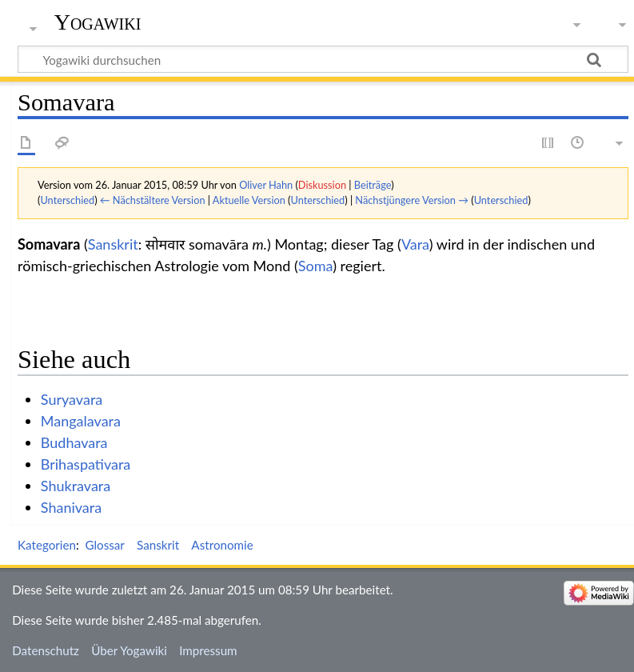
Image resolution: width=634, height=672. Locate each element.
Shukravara (76, 486)
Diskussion (322, 185)
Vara (415, 244)
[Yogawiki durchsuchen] (323, 59)
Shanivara (71, 507)
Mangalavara (81, 421)
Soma (315, 266)
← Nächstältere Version (153, 200)
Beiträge (373, 185)
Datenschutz (46, 650)
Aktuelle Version (249, 200)
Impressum (208, 650)
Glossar (104, 545)
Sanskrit (113, 244)
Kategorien (47, 545)
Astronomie (222, 545)
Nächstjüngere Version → (412, 200)
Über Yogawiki (129, 650)
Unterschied (67, 200)
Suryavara (72, 399)
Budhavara (74, 442)
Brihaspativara (86, 464)
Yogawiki (98, 22)
